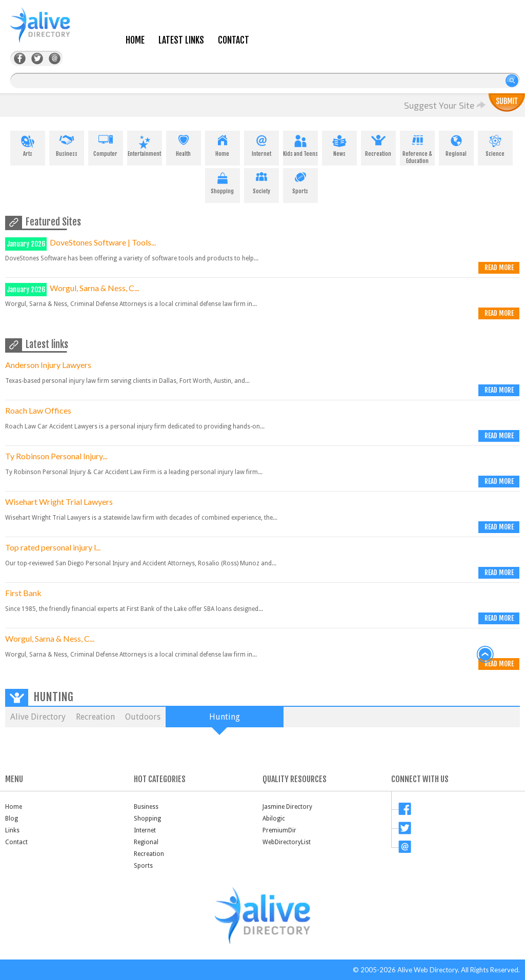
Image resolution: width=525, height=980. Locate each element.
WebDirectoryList (287, 842)
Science (495, 144)
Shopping (223, 181)
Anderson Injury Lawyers (48, 365)
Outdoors (143, 717)
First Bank (23, 593)
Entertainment (145, 144)
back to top (486, 655)
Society (261, 181)
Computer (106, 144)
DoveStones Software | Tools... (103, 242)
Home (135, 40)
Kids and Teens (300, 144)
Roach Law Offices (38, 410)
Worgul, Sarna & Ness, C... (94, 288)
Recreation (378, 144)
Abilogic (274, 819)
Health (184, 144)
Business (67, 144)
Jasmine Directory (287, 807)
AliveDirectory (51, 32)
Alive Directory (38, 717)
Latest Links (181, 40)
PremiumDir (279, 830)
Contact (234, 40)
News (339, 144)
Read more (499, 268)
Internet (261, 144)
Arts (28, 144)
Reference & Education (417, 148)
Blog (12, 819)
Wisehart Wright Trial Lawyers (59, 502)
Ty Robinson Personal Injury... (56, 456)
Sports (300, 181)
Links (12, 830)
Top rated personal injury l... (53, 547)
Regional (456, 144)
